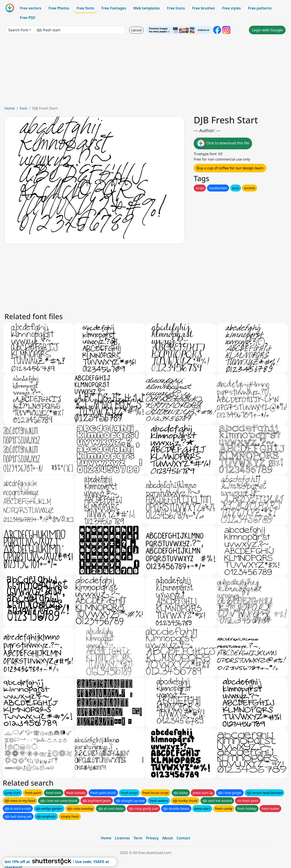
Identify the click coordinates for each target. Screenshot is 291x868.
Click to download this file (223, 143)
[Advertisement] (145, 72)
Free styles (231, 8)
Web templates (147, 8)
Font (23, 108)
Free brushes (203, 8)
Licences (122, 838)
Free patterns (260, 8)
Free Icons (176, 8)
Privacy (152, 838)
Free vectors (31, 8)
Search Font (18, 30)
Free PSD (27, 18)
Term (138, 838)
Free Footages (114, 8)
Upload (136, 30)
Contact (183, 838)
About (167, 838)
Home (10, 108)
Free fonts (85, 8)
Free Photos (59, 8)
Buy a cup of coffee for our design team (230, 168)
